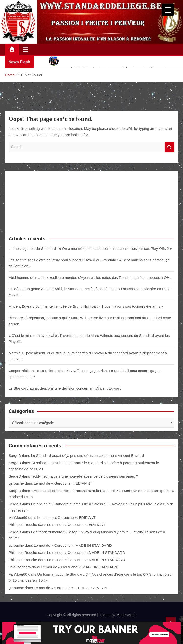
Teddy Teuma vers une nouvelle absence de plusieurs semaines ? (84, 476)
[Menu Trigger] (168, 10)
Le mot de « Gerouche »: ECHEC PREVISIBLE (72, 588)
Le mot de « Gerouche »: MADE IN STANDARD (73, 545)
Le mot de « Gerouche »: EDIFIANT (63, 483)
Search (170, 147)
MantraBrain (126, 615)
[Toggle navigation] (26, 49)
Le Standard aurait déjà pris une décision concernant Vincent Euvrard (65, 388)
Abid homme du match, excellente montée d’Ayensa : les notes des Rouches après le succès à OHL (90, 278)
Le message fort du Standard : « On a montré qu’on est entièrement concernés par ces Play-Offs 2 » (90, 248)
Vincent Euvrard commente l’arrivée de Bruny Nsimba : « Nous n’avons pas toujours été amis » (86, 306)
